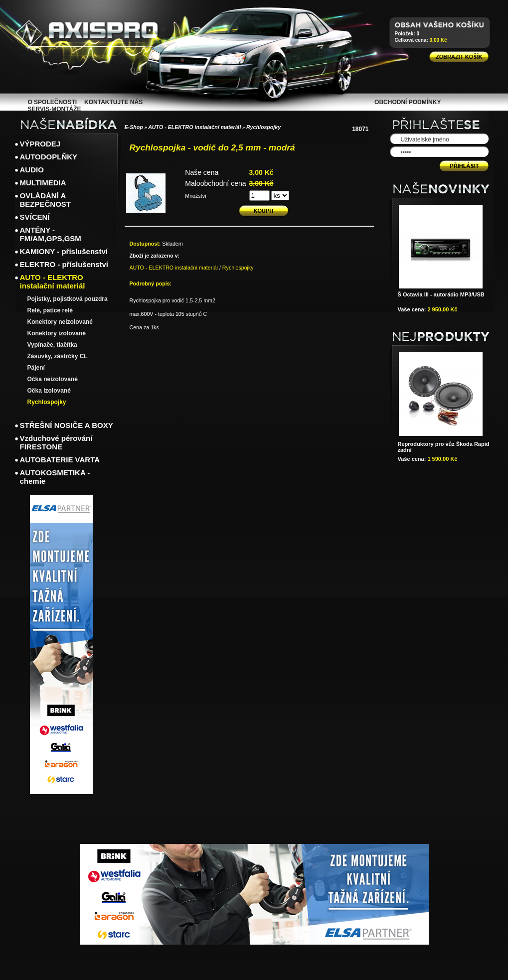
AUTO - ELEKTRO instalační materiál (194, 127)
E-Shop (134, 127)
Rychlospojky (263, 127)
